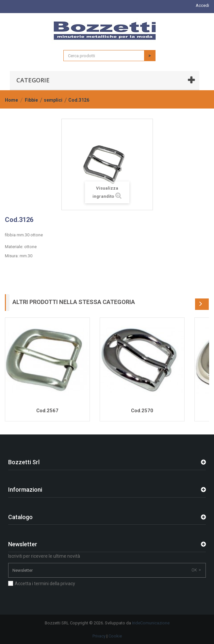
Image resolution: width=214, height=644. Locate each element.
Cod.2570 (142, 411)
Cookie (115, 636)
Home (11, 100)
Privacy (99, 636)
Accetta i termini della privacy (45, 584)
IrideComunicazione (151, 623)
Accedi (202, 5)
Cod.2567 (47, 411)
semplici (53, 100)
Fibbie (31, 100)
